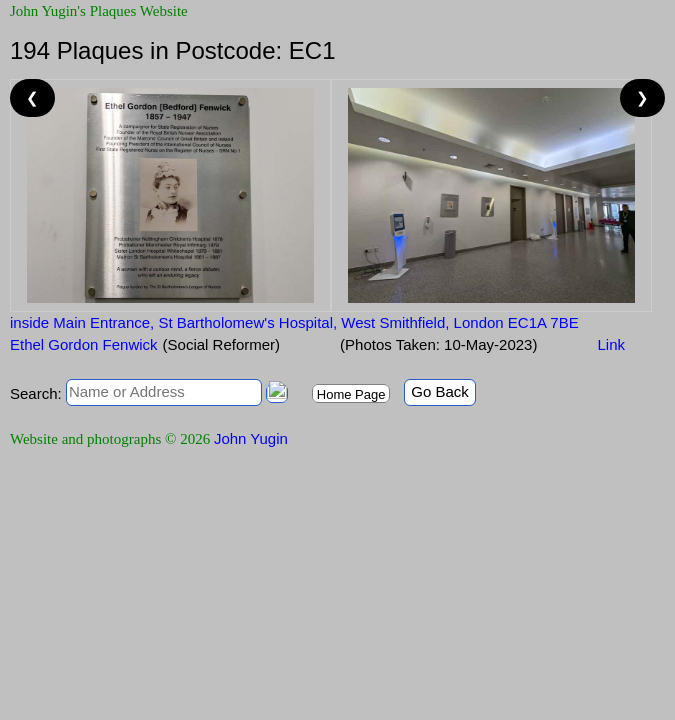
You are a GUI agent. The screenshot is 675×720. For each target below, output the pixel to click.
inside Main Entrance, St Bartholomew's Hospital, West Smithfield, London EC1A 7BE (294, 322)
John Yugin (251, 438)
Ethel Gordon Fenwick (84, 344)
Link (611, 344)
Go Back (440, 391)
